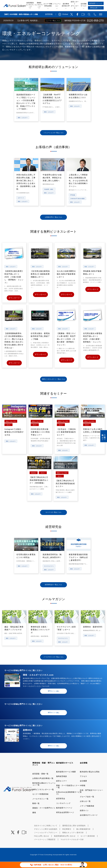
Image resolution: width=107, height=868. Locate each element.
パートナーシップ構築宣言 (45, 846)
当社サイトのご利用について (46, 832)
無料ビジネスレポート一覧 (43, 796)
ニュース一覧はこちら (53, 21)
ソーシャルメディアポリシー (46, 839)
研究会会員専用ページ (65, 819)
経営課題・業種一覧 (40, 780)
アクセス (83, 783)
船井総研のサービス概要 (66, 778)
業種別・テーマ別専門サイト (44, 814)
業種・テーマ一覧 (41, 26)
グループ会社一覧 (87, 803)
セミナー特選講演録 (40, 800)
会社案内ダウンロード (89, 821)
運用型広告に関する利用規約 (74, 832)
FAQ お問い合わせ (42, 842)
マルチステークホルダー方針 (72, 846)
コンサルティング (63, 809)
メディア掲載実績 (87, 812)
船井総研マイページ (64, 814)
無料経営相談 (62, 783)
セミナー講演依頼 (88, 842)
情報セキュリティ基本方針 (73, 839)
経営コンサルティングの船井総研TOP (17, 26)
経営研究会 (61, 805)
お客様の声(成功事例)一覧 (43, 785)
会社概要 (83, 787)
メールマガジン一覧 (40, 805)
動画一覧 (36, 810)
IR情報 (83, 792)
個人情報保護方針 (83, 835)
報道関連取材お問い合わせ (65, 842)
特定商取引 (67, 835)
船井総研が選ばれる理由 (90, 778)
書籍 (34, 819)
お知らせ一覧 (85, 808)
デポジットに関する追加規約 (46, 835)
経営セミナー (62, 787)
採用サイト (84, 817)
